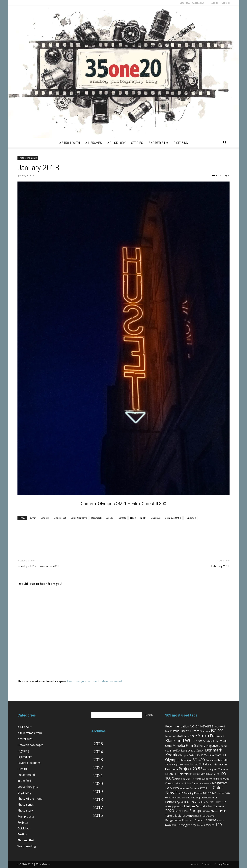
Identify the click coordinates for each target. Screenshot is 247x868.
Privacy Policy (222, 864)
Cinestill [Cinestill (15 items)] (185, 731)
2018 (98, 800)
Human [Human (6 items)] (180, 783)
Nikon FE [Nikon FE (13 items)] (171, 774)
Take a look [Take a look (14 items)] (173, 816)
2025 (98, 744)
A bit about (25, 727)
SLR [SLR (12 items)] (202, 764)
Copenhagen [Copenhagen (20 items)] (182, 778)
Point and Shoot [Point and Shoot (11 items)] (192, 820)
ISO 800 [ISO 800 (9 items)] (190, 751)
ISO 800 (122, 518)
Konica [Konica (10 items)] (180, 750)
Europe (110, 518)
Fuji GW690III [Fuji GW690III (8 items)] (204, 797)
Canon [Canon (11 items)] (200, 750)
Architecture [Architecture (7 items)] (194, 816)
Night (143, 518)
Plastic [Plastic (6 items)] (208, 765)
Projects (23, 822)
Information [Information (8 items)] (220, 764)
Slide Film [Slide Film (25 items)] (214, 802)
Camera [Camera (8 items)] (196, 783)
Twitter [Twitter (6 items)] (201, 802)
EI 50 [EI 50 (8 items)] (173, 751)
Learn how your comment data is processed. (95, 681)
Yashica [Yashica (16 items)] (209, 825)
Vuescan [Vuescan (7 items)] (170, 783)
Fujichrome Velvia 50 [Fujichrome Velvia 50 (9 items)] (186, 764)
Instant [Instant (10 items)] (175, 731)
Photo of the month (28, 158)
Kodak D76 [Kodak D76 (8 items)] (223, 793)
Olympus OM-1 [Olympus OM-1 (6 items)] (187, 755)
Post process (26, 816)
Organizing (24, 793)
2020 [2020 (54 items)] (170, 811)
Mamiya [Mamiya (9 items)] (186, 760)
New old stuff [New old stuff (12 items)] (174, 736)
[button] (225, 143)
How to (22, 769)
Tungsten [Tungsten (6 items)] (219, 806)
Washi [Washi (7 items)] (220, 736)
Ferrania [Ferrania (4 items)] (196, 779)
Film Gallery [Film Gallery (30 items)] (196, 745)
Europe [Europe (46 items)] (196, 811)
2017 (98, 807)
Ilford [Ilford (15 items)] (196, 731)
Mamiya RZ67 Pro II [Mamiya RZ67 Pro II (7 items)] (201, 788)
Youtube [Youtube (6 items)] (223, 769)
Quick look (24, 828)
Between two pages (30, 745)
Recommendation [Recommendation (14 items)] (177, 726)
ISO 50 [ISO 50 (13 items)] (202, 741)
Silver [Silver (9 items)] (209, 806)
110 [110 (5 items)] (224, 802)
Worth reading (27, 846)
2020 (98, 784)
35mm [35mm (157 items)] (202, 735)
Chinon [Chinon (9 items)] (215, 811)
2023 (98, 760)
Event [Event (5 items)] (205, 779)
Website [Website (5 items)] (169, 798)
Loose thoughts (28, 787)
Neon (133, 518)
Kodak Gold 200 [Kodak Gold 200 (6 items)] (198, 774)
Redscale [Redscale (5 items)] (184, 788)
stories (137, 143)
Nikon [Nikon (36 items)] (189, 736)
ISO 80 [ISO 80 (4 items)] (206, 811)
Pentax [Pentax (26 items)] (171, 802)
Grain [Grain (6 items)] (215, 798)
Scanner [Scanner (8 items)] (205, 731)
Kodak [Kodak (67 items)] (171, 755)
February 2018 (220, 566)
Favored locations (29, 763)
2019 (98, 792)
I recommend (26, 775)
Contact (225, 3)
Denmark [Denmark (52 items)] (214, 750)
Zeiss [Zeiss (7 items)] (200, 825)
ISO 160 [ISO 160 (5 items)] (212, 793)
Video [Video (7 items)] (178, 798)
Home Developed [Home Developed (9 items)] (219, 779)
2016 (98, 815)
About (214, 3)
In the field (24, 781)
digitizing (181, 143)
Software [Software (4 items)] (206, 784)
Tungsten (191, 518)
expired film (158, 143)
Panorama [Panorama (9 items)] (172, 769)
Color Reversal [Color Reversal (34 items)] (202, 726)
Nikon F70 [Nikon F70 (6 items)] (214, 774)
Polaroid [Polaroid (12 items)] (183, 774)
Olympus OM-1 (173, 518)
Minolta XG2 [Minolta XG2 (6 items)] (189, 798)
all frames (94, 143)
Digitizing (23, 751)
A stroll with (25, 739)
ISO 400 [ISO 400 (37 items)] (198, 760)
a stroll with (70, 143)
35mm (33, 518)
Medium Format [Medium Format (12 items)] (195, 806)
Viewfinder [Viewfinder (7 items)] (213, 741)
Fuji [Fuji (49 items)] (213, 736)
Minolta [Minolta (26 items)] (179, 745)
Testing (22, 834)
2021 (98, 776)
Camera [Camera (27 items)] (210, 820)
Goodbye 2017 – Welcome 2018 (38, 566)
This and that (26, 840)
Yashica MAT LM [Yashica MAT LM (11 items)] (215, 755)
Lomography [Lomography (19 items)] (186, 825)
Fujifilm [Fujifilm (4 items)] (214, 769)
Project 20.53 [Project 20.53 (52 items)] (191, 769)
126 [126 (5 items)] (184, 816)
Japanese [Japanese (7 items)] (178, 806)
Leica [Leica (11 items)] (178, 811)
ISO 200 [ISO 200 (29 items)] (217, 731)
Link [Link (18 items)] (185, 811)
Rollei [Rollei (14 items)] (224, 811)
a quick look (117, 143)
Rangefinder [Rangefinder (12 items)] (173, 820)
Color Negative (79, 518)
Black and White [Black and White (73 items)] (181, 740)
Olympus (156, 518)
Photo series (26, 804)
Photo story (25, 810)
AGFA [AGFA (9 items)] (168, 806)
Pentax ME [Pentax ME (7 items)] (200, 793)
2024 (98, 752)
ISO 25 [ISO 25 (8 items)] (200, 755)
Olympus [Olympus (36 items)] (173, 760)
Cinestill (45, 518)
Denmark (96, 518)
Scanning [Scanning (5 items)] (189, 793)
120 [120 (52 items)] (219, 825)
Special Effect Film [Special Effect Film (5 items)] (187, 802)
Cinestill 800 (60, 518)
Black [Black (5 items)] (206, 769)
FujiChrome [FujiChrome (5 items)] (208, 816)
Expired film (25, 757)
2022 (98, 768)
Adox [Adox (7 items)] (188, 783)
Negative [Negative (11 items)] (212, 746)
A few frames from (30, 733)
